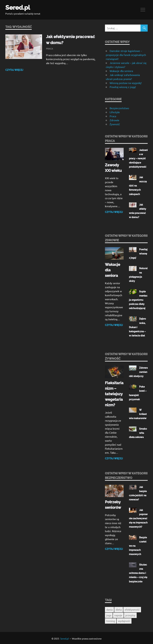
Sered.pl (18, 7)
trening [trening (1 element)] (111, 620)
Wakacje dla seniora (121, 71)
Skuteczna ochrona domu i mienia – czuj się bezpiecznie (138, 572)
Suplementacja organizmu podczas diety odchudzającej (138, 300)
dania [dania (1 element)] (109, 608)
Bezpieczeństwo (119, 108)
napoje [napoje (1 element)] (118, 614)
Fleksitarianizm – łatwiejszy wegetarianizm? (114, 393)
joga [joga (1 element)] (109, 614)
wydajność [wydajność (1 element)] (124, 620)
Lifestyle (115, 112)
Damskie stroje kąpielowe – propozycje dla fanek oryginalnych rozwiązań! (126, 55)
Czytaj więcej (14, 70)
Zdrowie (114, 120)
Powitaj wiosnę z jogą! (123, 87)
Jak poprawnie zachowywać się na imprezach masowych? (138, 518)
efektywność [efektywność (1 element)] (132, 608)
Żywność (115, 124)
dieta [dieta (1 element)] (119, 608)
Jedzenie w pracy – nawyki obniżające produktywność (138, 158)
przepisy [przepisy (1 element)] (130, 614)
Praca (50, 48)
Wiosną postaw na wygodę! (126, 83)
